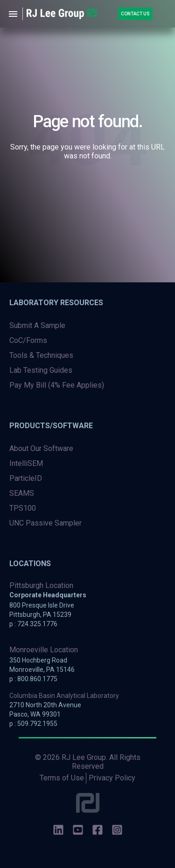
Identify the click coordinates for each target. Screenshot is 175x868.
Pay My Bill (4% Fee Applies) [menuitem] (57, 385)
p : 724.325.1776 (33, 624)
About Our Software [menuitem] (41, 448)
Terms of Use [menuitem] (62, 778)
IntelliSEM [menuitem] (26, 463)
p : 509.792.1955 (33, 724)
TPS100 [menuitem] (23, 508)
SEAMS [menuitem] (22, 493)
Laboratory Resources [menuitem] (56, 303)
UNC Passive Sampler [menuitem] (45, 523)
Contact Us (135, 14)
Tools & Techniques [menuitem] (41, 355)
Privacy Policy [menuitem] (112, 778)
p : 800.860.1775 (33, 679)
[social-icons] (58, 831)
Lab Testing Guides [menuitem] (41, 370)
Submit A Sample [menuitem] (37, 325)
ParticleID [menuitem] (26, 478)
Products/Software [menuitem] (51, 426)
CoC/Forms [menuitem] (28, 340)
